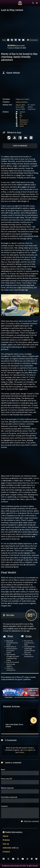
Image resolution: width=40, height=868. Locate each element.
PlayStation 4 (24, 120)
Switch (22, 126)
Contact (6, 852)
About (5, 836)
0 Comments (32, 40)
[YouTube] (23, 859)
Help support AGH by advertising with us (25, 697)
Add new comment (30, 821)
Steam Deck (23, 124)
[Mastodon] (32, 859)
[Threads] (27, 859)
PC (20, 118)
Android (22, 112)
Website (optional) (7, 788)
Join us (6, 844)
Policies (6, 840)
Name (3, 770)
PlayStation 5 (24, 122)
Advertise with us (11, 848)
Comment (4, 806)
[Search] (33, 3)
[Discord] (13, 859)
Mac (21, 116)
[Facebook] (4, 859)
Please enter (7, 779)
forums (21, 752)
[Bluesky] (36, 859)
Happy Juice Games (23, 99)
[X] (8, 859)
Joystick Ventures (22, 102)
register (30, 750)
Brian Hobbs (21, 46)
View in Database (20, 146)
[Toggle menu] (37, 3)
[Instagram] (18, 859)
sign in (22, 750)
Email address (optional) (9, 797)
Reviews (11, 46)
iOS (21, 114)
